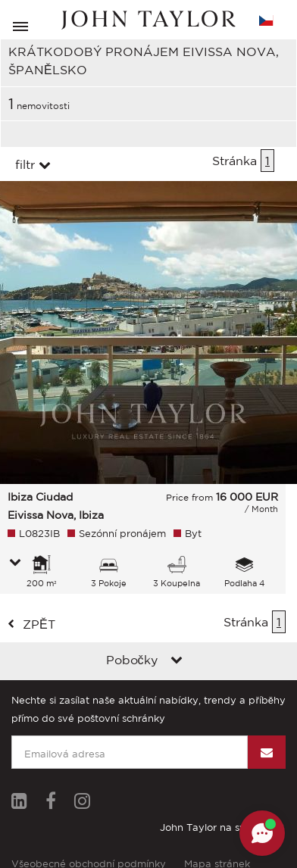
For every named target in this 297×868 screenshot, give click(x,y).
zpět (39, 624)
